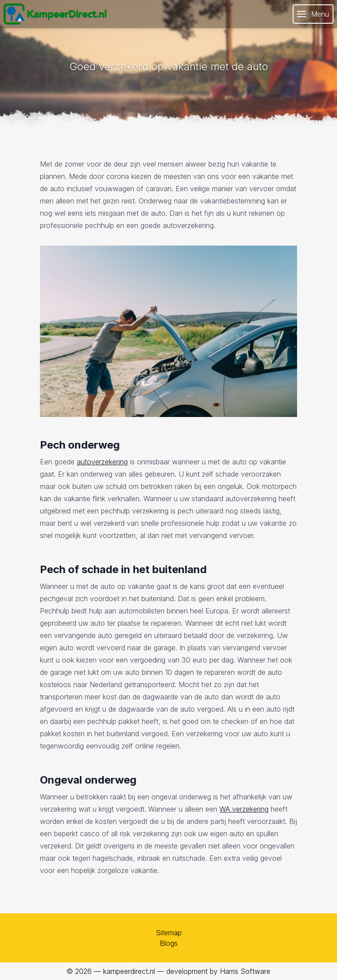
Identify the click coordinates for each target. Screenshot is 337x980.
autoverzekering (102, 462)
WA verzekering (244, 809)
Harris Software (245, 971)
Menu (313, 14)
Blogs (169, 943)
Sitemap (169, 933)
